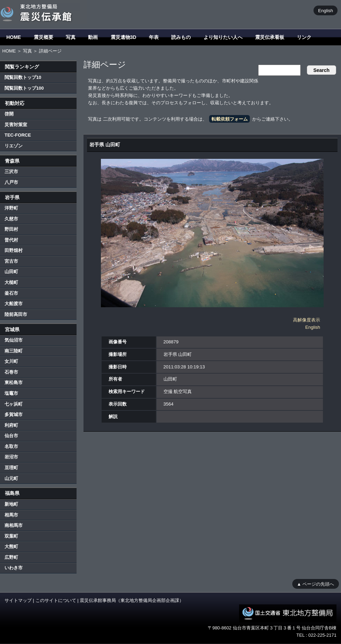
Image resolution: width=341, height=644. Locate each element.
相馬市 (11, 515)
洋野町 (11, 208)
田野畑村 (14, 250)
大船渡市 (14, 304)
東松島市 (14, 382)
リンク (304, 37)
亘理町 (11, 468)
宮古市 (11, 261)
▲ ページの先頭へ (315, 584)
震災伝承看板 (270, 37)
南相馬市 (14, 525)
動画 (93, 37)
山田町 (11, 272)
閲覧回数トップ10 (23, 77)
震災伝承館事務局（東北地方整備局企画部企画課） (132, 600)
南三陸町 (14, 351)
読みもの (181, 37)
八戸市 (11, 182)
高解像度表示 (307, 320)
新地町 (11, 504)
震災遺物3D (124, 37)
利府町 (11, 425)
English (326, 10)
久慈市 (11, 219)
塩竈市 (11, 393)
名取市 (11, 446)
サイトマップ (18, 600)
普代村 (11, 240)
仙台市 (11, 436)
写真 (71, 37)
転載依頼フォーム (230, 119)
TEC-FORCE (18, 135)
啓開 (9, 114)
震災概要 (43, 37)
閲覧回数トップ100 (24, 88)
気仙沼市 (14, 340)
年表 (154, 37)
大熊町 (11, 547)
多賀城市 (14, 414)
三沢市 (11, 172)
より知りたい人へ (223, 37)
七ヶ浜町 (14, 404)
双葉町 (11, 536)
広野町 (11, 557)
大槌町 (11, 282)
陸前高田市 (16, 314)
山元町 (11, 478)
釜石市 (11, 293)
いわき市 (14, 568)
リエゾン (14, 146)
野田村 (11, 229)
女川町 (11, 361)
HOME (14, 37)
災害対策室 (16, 125)
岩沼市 (11, 457)
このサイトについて (56, 600)
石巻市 (11, 372)
